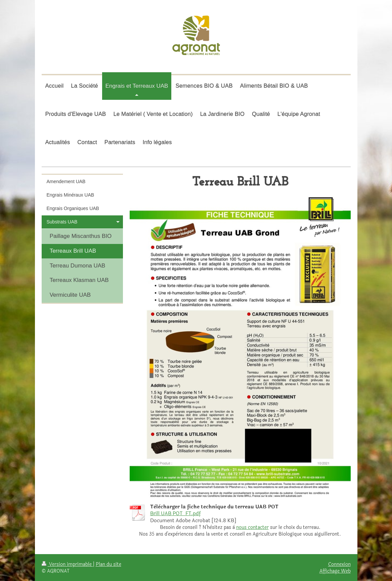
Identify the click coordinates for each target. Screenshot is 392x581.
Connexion (339, 564)
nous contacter (252, 527)
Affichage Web (335, 571)
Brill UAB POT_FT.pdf (175, 514)
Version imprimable (67, 564)
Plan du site (108, 564)
